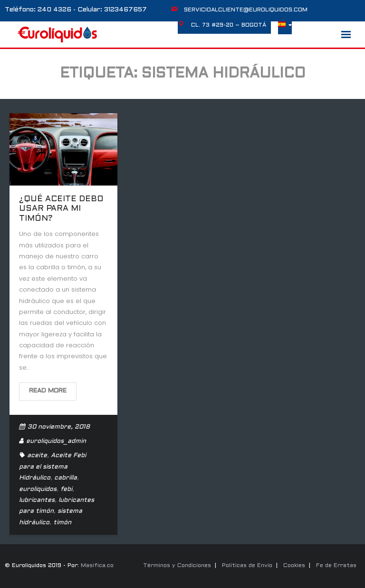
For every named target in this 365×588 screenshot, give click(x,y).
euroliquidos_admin (56, 441)
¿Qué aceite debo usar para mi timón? (61, 209)
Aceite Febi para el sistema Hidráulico (53, 467)
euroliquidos (38, 490)
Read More (48, 391)
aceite (37, 456)
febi (66, 490)
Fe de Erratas (336, 566)
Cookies (294, 566)
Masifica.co (97, 566)
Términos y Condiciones (177, 566)
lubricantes (37, 500)
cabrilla (66, 478)
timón (62, 523)
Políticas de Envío (247, 566)
